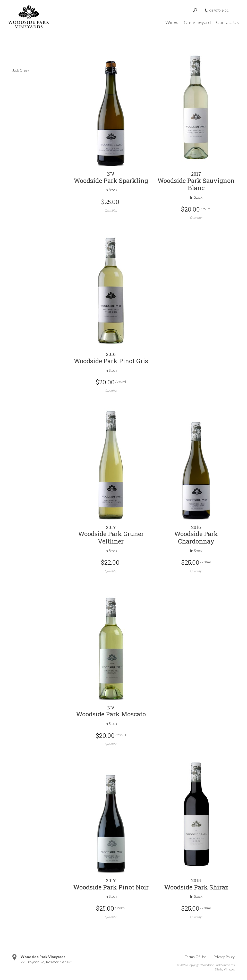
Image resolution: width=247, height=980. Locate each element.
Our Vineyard (197, 22)
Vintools (229, 969)
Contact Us (227, 22)
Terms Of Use (196, 957)
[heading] (111, 178)
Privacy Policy (224, 957)
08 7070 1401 (219, 11)
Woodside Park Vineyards (43, 957)
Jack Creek (21, 70)
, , (47, 962)
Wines (172, 22)
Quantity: (111, 210)
